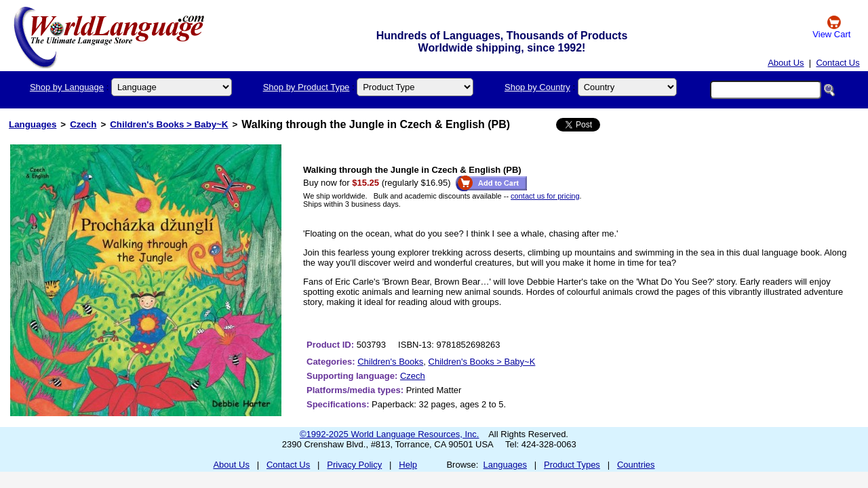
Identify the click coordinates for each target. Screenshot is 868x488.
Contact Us (837, 63)
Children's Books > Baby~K (169, 124)
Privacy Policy (354, 465)
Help (408, 465)
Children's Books (390, 362)
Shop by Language (67, 87)
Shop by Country (537, 87)
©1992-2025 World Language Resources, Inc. (389, 434)
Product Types (572, 465)
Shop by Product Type (307, 87)
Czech (83, 124)
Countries (636, 465)
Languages (33, 124)
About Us (786, 63)
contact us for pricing (545, 196)
